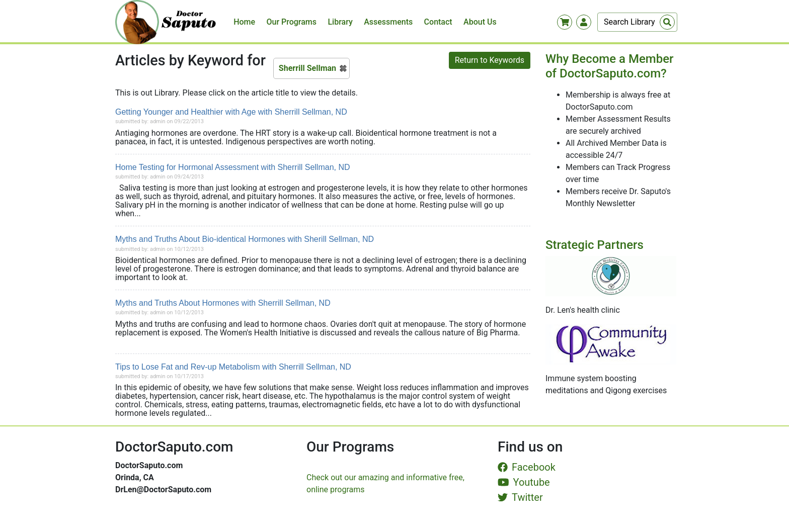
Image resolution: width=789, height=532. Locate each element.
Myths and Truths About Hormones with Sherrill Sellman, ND (223, 303)
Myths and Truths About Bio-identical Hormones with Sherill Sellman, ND (245, 239)
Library (340, 22)
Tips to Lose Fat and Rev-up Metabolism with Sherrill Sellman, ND (233, 367)
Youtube (524, 482)
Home (244, 22)
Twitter (520, 497)
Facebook (527, 467)
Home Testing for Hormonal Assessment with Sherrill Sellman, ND (233, 167)
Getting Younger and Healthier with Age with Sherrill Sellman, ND (231, 112)
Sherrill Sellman (307, 68)
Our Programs (292, 22)
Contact (438, 22)
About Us (480, 22)
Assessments (388, 22)
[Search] (637, 22)
